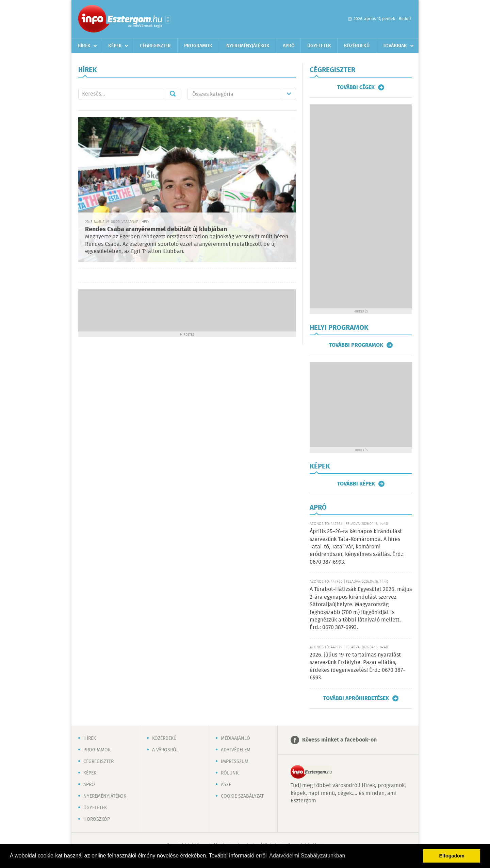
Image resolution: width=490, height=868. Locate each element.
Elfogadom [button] (452, 856)
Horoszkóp (97, 819)
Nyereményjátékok (248, 46)
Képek (115, 46)
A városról (165, 750)
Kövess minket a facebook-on (339, 740)
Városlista (168, 19)
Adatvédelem (236, 750)
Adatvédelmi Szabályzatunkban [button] (307, 856)
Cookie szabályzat (242, 796)
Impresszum (235, 762)
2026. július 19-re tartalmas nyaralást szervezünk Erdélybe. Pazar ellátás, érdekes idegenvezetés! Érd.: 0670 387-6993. (357, 666)
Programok (198, 46)
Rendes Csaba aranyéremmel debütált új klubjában (156, 229)
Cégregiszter (155, 46)
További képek (356, 484)
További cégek (356, 87)
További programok (356, 345)
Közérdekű (357, 46)
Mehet (173, 94)
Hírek (84, 46)
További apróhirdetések (356, 698)
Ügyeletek (319, 46)
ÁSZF (226, 785)
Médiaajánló (235, 738)
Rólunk (230, 773)
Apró (289, 46)
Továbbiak (395, 46)
